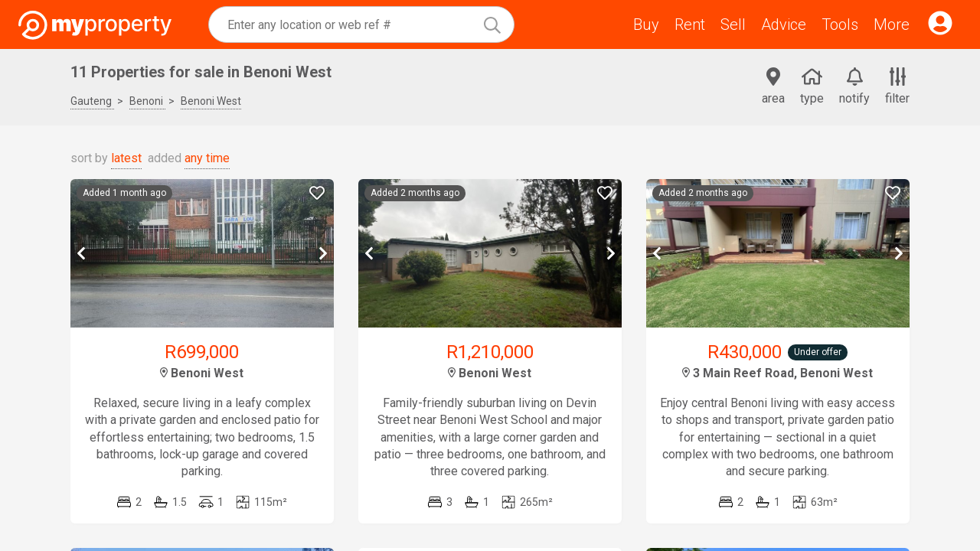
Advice (784, 24)
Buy (646, 24)
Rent (690, 24)
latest (126, 158)
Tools (840, 24)
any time (207, 158)
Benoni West (211, 101)
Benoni (147, 101)
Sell (733, 24)
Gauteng (92, 101)
